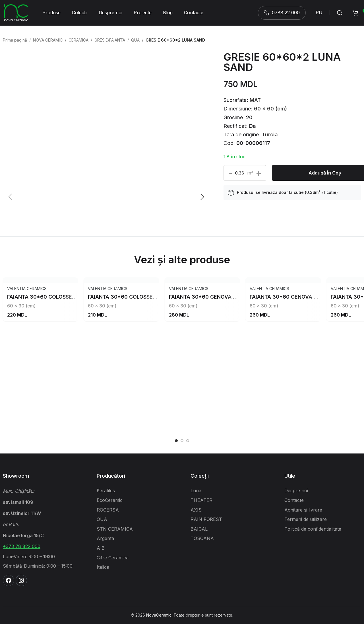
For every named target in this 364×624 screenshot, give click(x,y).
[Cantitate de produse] (239, 173)
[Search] (340, 13)
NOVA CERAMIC (48, 40)
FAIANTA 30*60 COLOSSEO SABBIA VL (136, 297)
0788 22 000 (282, 13)
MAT (255, 100)
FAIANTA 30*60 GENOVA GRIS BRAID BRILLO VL (228, 297)
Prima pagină (15, 40)
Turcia (270, 135)
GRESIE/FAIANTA (110, 40)
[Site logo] (16, 12)
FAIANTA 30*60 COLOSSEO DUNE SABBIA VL (63, 297)
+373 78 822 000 (22, 546)
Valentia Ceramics (27, 289)
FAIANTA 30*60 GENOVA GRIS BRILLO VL (301, 297)
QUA (135, 40)
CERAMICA (78, 40)
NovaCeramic (159, 615)
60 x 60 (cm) (270, 109)
